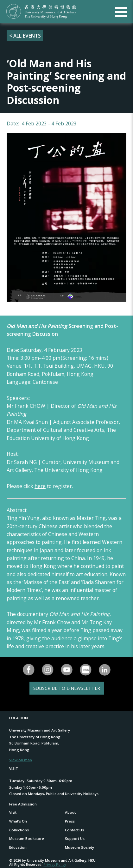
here (40, 486)
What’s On (18, 821)
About (70, 812)
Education (18, 847)
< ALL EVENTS (25, 36)
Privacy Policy (55, 864)
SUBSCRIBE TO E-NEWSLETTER (67, 688)
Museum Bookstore (27, 838)
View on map (21, 760)
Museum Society (79, 847)
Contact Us (74, 830)
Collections (19, 830)
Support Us (75, 838)
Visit (13, 812)
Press (70, 821)
